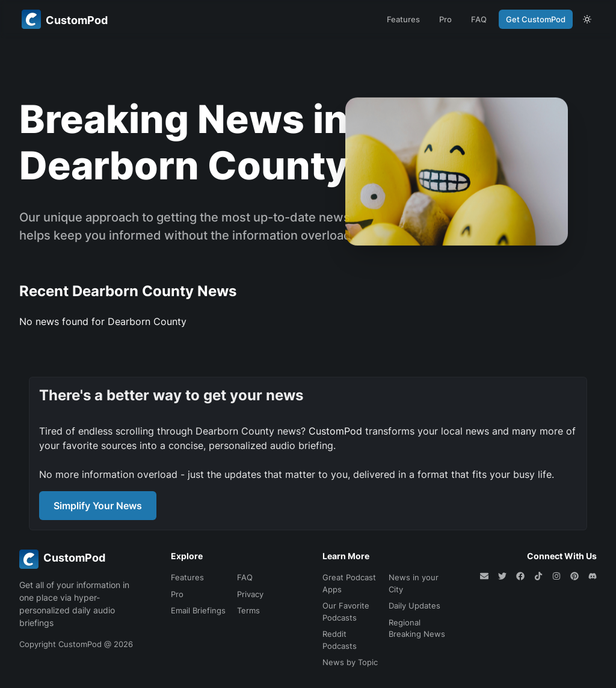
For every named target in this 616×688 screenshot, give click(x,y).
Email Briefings (198, 610)
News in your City (414, 583)
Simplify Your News (98, 506)
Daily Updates (414, 606)
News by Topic (350, 662)
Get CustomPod (536, 19)
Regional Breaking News (417, 628)
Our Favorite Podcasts (346, 612)
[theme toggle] (587, 19)
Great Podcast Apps (349, 583)
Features (403, 19)
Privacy (250, 594)
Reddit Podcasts (340, 640)
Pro (445, 19)
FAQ (479, 19)
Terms (248, 610)
